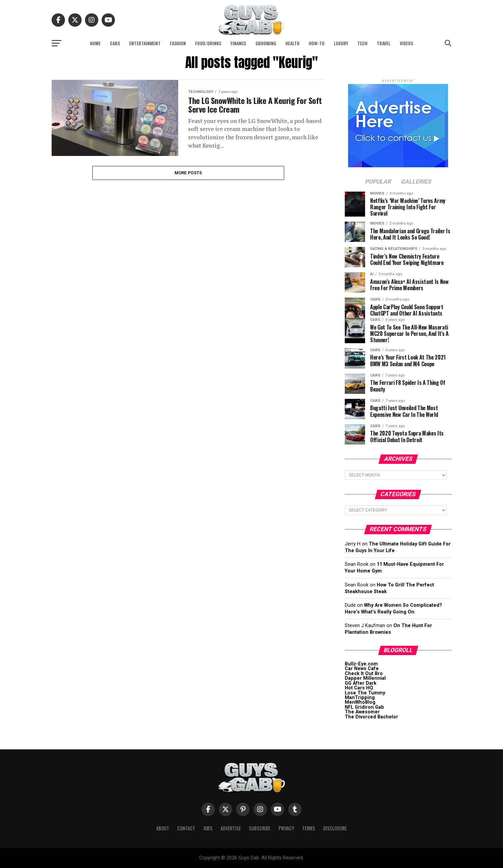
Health (292, 43)
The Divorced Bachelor (371, 717)
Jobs (208, 828)
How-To (317, 43)
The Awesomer (362, 712)
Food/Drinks (208, 43)
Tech (362, 43)
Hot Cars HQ (359, 688)
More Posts (188, 173)
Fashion (178, 43)
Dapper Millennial (365, 678)
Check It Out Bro (364, 674)
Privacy (286, 828)
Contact (186, 828)
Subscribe (260, 828)
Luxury (341, 43)
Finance (238, 43)
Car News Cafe (362, 669)
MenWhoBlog (360, 702)
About (163, 828)
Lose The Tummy (365, 693)
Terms (309, 828)
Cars (115, 43)
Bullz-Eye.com (361, 664)
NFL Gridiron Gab (364, 707)
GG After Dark (361, 683)
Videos (406, 43)
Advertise (231, 828)
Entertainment (145, 43)
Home (95, 43)
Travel (384, 43)
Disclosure (335, 828)
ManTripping (360, 698)
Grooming (266, 43)
